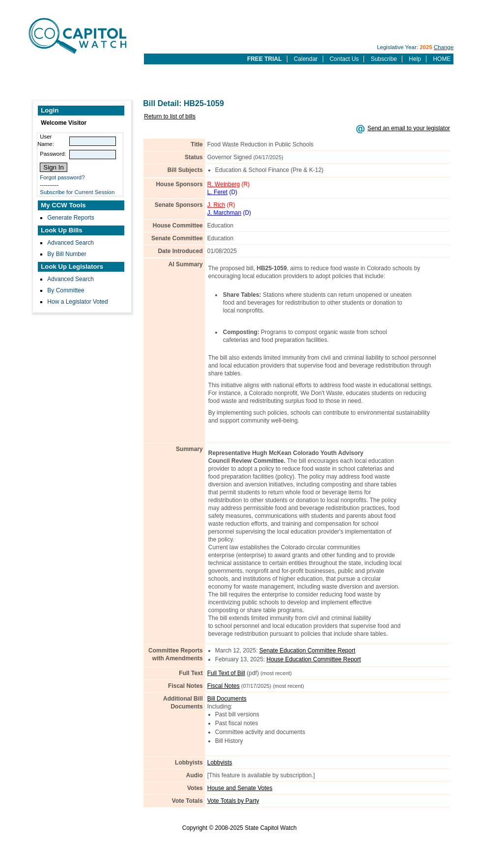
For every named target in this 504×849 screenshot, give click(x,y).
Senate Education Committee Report (307, 651)
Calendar (306, 59)
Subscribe (384, 59)
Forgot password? (62, 177)
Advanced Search (70, 243)
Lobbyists (220, 763)
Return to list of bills (170, 116)
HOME (442, 59)
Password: (53, 154)
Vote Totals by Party (233, 801)
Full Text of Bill (226, 673)
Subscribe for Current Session (77, 192)
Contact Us (344, 59)
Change (444, 47)
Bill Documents (227, 699)
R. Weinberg (224, 184)
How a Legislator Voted (77, 302)
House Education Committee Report (314, 659)
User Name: (46, 140)
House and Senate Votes (240, 788)
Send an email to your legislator (409, 128)
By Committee (66, 290)
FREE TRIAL (265, 59)
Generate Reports (70, 218)
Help (415, 59)
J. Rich (216, 205)
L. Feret (217, 192)
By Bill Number (67, 254)
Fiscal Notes (224, 686)
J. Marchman (224, 213)
